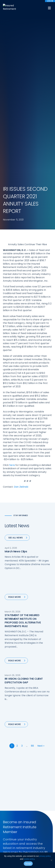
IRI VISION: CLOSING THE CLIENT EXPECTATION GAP (24, 681)
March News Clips (16, 551)
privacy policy (45, 856)
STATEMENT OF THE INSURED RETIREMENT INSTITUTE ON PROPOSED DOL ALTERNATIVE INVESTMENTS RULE (23, 621)
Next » (41, 746)
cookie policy (29, 859)
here (12, 465)
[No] (51, 860)
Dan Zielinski (21, 487)
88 (32, 746)
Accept (28, 864)
